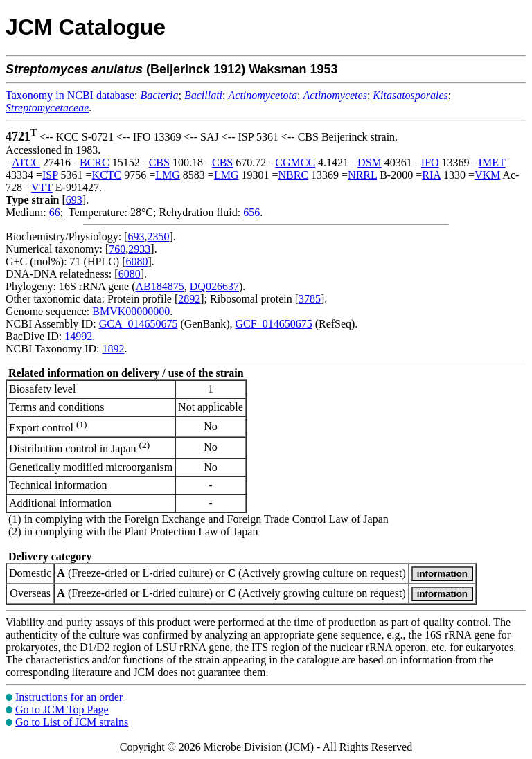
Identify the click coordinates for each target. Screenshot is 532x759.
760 (117, 249)
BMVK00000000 (131, 311)
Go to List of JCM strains (72, 722)
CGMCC (295, 162)
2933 (139, 249)
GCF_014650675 (274, 324)
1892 (113, 349)
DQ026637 (214, 286)
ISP (50, 175)
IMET (492, 162)
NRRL (362, 175)
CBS (159, 162)
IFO (430, 162)
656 (251, 212)
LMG (168, 175)
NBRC (293, 175)
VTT (42, 187)
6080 (136, 261)
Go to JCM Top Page (62, 709)
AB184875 (160, 286)
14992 (78, 336)
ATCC (26, 162)
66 (55, 212)
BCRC (95, 162)
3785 (310, 299)
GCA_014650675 (139, 324)
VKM (487, 175)
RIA (431, 175)
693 (74, 200)
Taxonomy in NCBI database (70, 95)
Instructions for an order (69, 697)
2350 (158, 236)
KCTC (107, 175)
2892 (189, 299)
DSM (370, 162)
